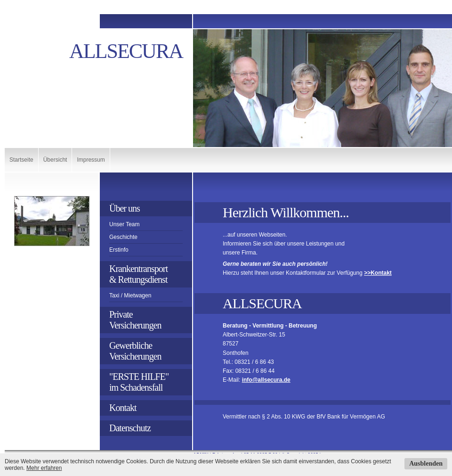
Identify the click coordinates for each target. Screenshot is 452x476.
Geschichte (123, 237)
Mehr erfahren (44, 468)
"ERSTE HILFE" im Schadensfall (140, 382)
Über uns (125, 208)
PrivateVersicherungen (135, 320)
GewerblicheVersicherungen (135, 351)
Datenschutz (130, 428)
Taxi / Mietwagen (130, 295)
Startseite (21, 160)
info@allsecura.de (266, 380)
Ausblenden (426, 464)
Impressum (91, 160)
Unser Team (124, 224)
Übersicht (55, 160)
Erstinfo (119, 250)
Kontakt (123, 408)
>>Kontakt (378, 273)
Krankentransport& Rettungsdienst (138, 274)
